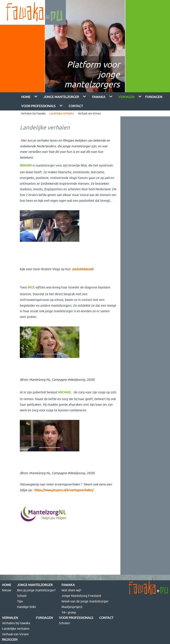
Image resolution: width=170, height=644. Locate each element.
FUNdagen (154, 97)
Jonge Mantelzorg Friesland (81, 596)
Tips (20, 601)
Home (26, 97)
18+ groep (69, 612)
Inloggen (10, 639)
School (22, 596)
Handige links (26, 607)
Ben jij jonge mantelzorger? (36, 590)
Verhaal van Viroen (89, 113)
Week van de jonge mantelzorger (85, 601)
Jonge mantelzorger (61, 97)
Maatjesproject (72, 607)
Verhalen (126, 97)
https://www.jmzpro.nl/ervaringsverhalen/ (64, 490)
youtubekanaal (83, 269)
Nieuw (7, 590)
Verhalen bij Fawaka (33, 113)
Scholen (64, 623)
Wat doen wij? (71, 590)
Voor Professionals (38, 106)
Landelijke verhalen (62, 113)
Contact (76, 106)
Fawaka (99, 97)
